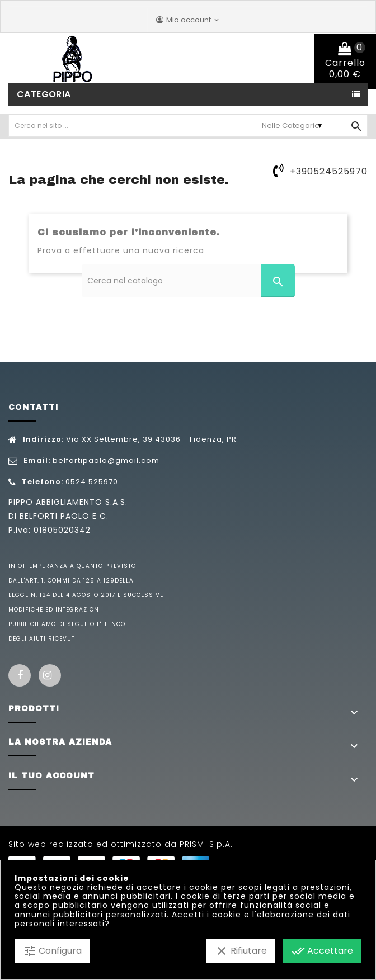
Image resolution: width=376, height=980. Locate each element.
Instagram (50, 675)
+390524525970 (329, 171)
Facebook (20, 675)
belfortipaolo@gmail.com (106, 460)
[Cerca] (188, 281)
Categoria (44, 94)
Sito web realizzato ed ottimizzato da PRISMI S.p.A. (121, 844)
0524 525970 (92, 482)
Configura (52, 951)
